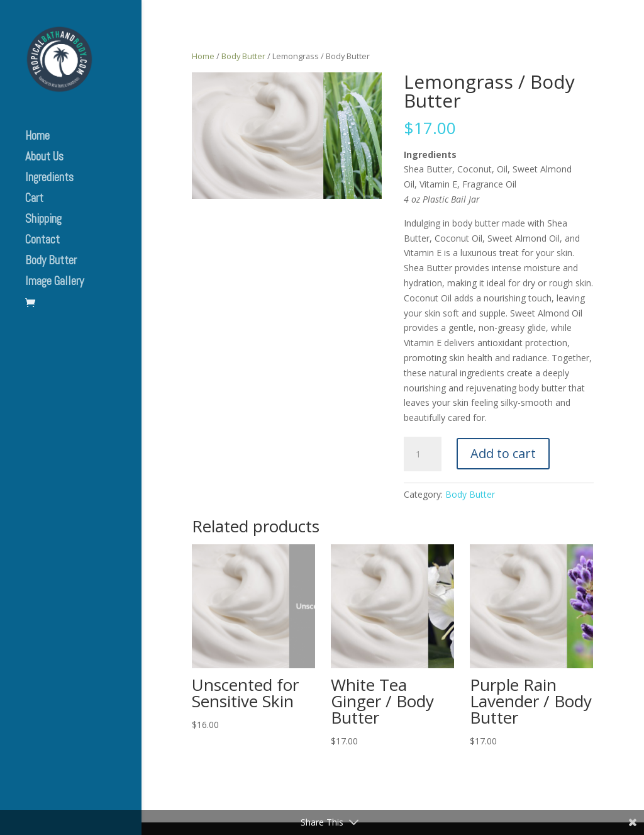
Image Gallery (54, 283)
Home (37, 137)
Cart (34, 200)
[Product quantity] (423, 454)
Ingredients (49, 179)
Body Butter (51, 262)
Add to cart (503, 453)
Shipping (43, 221)
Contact (42, 241)
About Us (44, 158)
